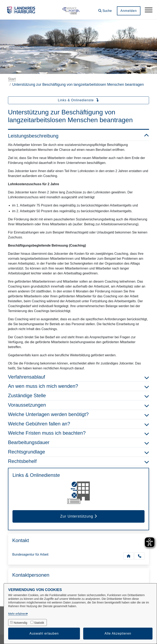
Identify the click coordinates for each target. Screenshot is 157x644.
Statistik (39, 623)
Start (12, 79)
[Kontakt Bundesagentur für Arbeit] (129, 556)
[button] (105, 9)
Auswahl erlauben (44, 633)
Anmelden (128, 11)
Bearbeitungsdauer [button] (78, 443)
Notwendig (20, 623)
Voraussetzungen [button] (78, 405)
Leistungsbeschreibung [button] (78, 136)
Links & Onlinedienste (78, 100)
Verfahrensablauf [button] (78, 377)
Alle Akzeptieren (118, 633)
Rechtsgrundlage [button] (78, 452)
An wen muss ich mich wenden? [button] (78, 386)
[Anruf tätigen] (140, 556)
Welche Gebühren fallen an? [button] (78, 424)
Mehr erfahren (17, 614)
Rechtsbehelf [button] (78, 461)
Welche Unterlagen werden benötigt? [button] (78, 414)
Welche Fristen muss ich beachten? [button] (78, 433)
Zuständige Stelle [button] (78, 396)
